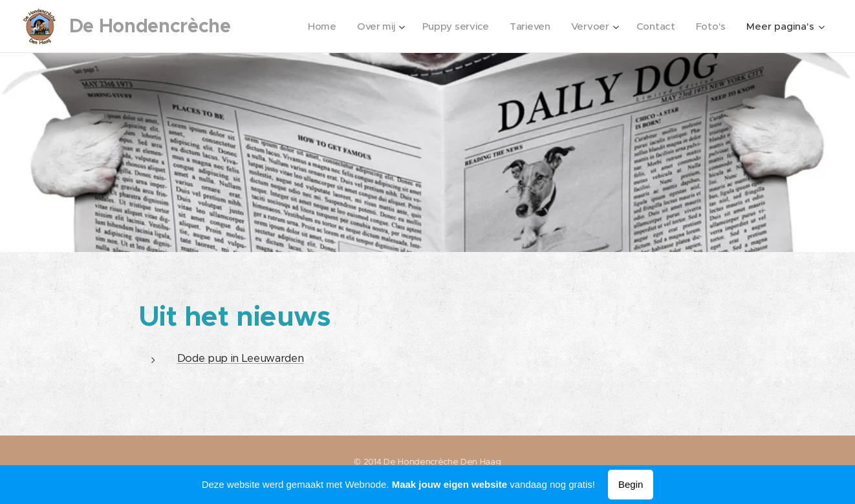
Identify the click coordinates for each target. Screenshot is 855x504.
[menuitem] (316, 26)
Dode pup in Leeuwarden (241, 358)
